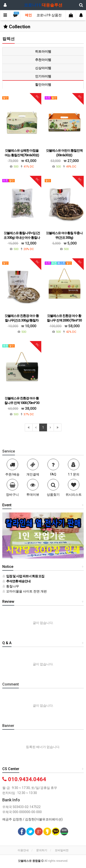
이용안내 (23, 850)
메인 (28, 15)
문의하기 (42, 850)
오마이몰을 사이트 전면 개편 (25, 591)
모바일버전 (62, 850)
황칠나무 (11, 586)
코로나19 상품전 (49, 15)
